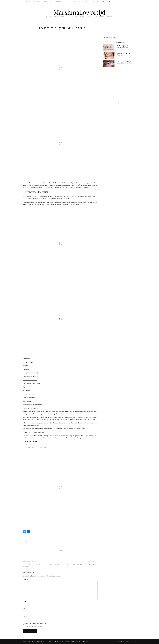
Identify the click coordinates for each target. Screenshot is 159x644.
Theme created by (127, 642)
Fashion (48, 2)
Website (25, 616)
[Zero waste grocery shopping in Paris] (109, 48)
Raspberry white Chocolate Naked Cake (37, 448)
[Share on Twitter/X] (24, 557)
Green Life (71, 2)
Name (25, 601)
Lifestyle (59, 2)
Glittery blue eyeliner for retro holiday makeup (42, 564)
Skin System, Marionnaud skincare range (80, 563)
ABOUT (28, 2)
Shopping (83, 2)
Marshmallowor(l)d (80, 12)
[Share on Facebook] (23, 557)
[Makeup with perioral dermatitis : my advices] (109, 64)
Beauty (37, 2)
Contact (95, 2)
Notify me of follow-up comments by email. (36, 623)
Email (25, 609)
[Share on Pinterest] (25, 557)
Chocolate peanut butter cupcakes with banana (39, 445)
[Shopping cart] (135, 2)
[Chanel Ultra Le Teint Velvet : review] (109, 56)
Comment (26, 580)
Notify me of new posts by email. (33, 626)
